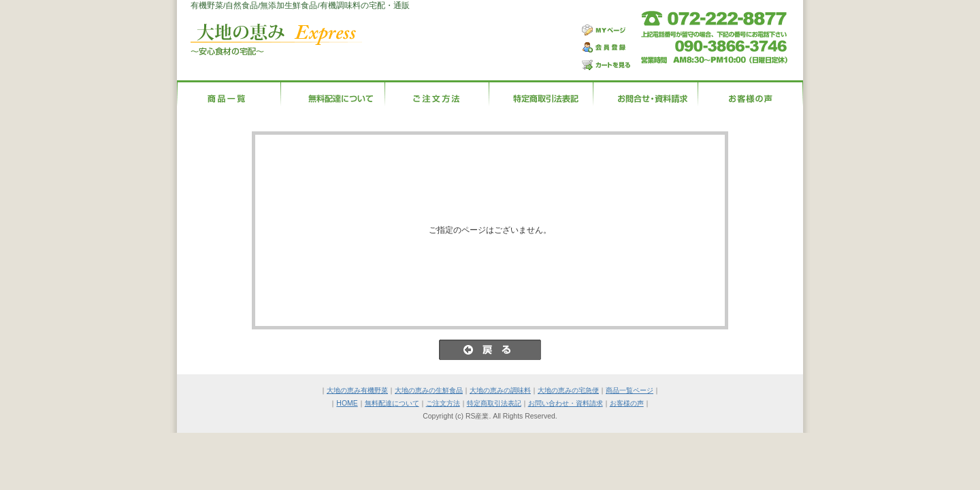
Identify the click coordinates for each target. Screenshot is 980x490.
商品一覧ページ (630, 390)
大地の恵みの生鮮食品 (429, 390)
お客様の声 (627, 403)
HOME (347, 403)
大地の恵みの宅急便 (568, 390)
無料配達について (392, 403)
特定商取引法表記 (494, 403)
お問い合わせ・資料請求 (566, 403)
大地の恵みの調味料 (500, 390)
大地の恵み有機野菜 (357, 390)
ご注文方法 (443, 403)
